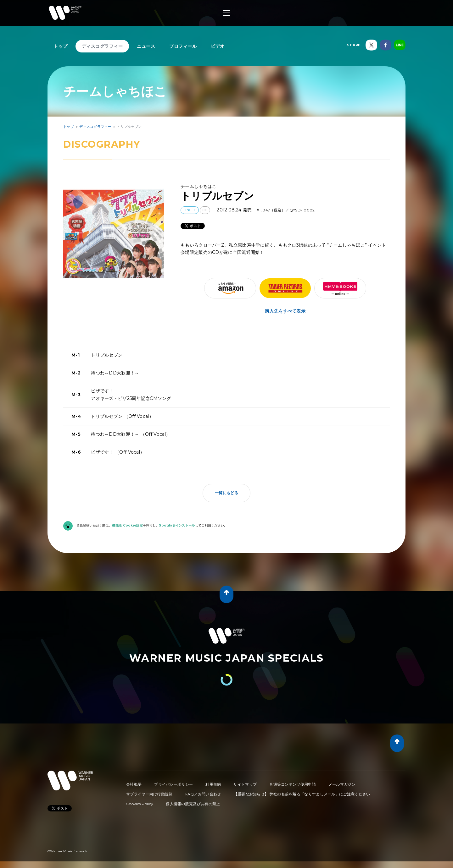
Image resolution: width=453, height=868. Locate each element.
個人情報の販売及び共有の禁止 (193, 804)
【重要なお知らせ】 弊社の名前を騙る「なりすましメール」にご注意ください (302, 794)
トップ (61, 46)
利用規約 (213, 784)
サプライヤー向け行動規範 (149, 794)
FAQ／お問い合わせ (203, 794)
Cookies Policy (140, 804)
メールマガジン (342, 784)
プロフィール (183, 46)
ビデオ (218, 46)
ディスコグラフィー (102, 46)
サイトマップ (245, 784)
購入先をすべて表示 (285, 311)
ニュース (146, 46)
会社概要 (134, 784)
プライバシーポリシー (173, 784)
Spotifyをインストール (177, 525)
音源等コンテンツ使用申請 (293, 784)
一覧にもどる (226, 493)
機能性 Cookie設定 (127, 525)
